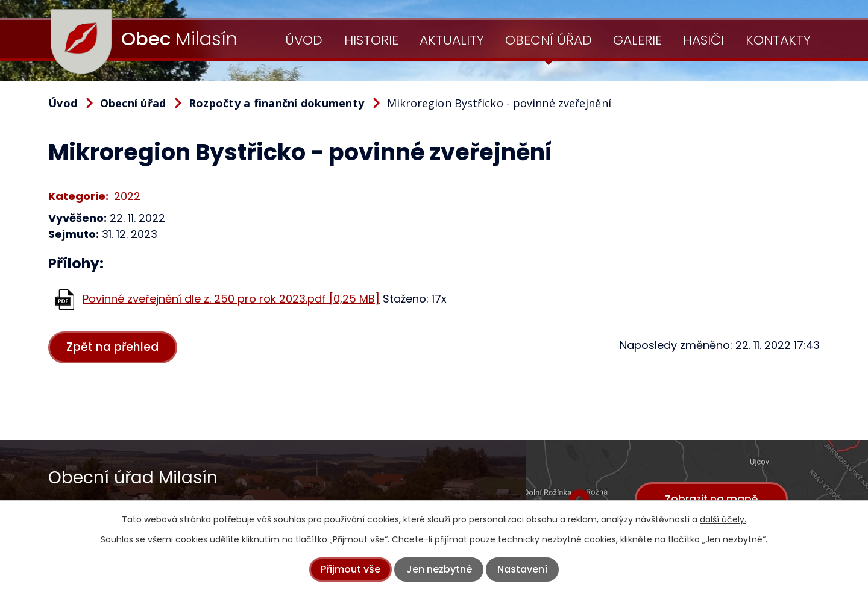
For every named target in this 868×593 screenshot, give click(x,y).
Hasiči (703, 40)
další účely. (723, 519)
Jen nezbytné (439, 569)
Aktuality (452, 40)
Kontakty (778, 40)
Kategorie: (78, 196)
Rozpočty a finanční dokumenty (276, 103)
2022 (127, 196)
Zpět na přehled (114, 347)
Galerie (637, 40)
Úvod (304, 40)
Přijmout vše (351, 569)
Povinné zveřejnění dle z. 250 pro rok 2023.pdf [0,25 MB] (231, 299)
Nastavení (522, 569)
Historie (371, 40)
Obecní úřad (549, 40)
